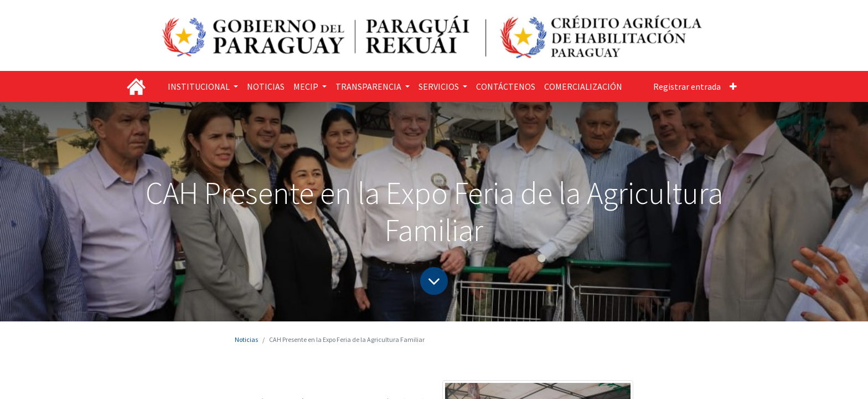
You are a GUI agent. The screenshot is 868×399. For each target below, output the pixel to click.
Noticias (246, 339)
